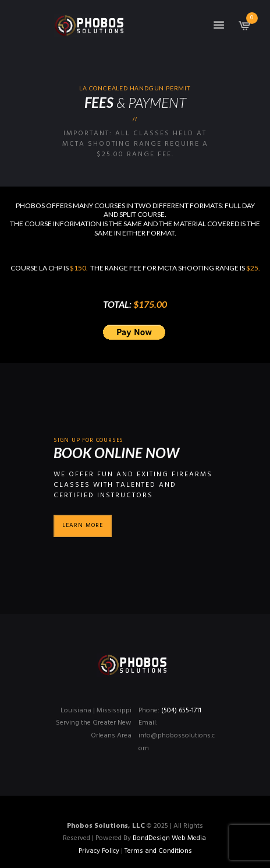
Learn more (83, 526)
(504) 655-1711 (181, 711)
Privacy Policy (99, 851)
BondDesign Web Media (169, 838)
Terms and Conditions (158, 851)
